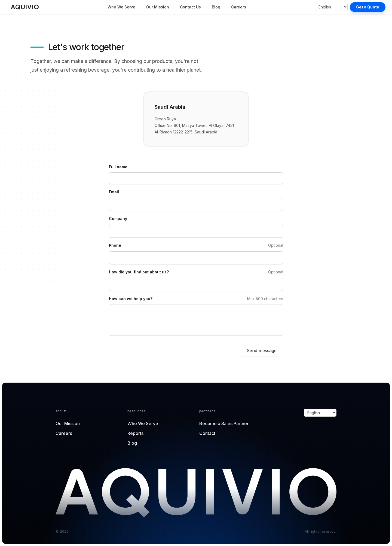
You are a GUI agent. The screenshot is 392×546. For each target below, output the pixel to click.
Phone (115, 245)
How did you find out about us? (139, 272)
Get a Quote (368, 7)
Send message (262, 350)
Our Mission (158, 7)
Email (114, 192)
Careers (239, 7)
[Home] (25, 7)
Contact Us (190, 7)
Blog (216, 7)
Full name (118, 167)
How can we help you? (131, 299)
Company (118, 219)
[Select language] (331, 7)
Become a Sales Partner (224, 423)
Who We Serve (121, 7)
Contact (207, 433)
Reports (135, 433)
